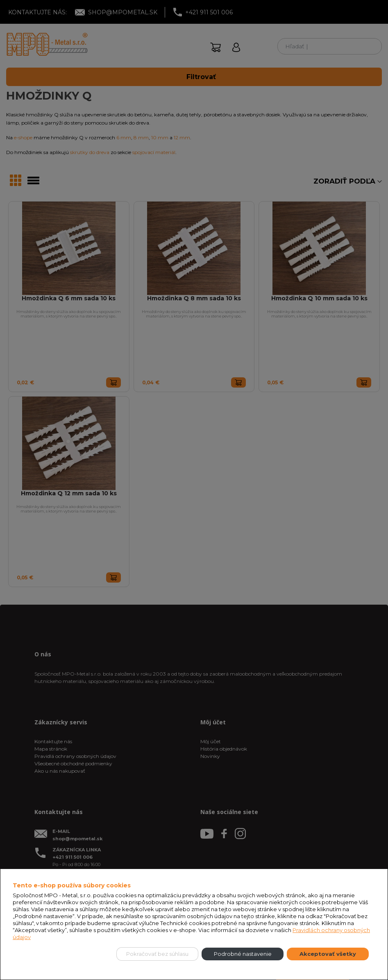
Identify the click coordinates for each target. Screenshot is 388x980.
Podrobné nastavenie (243, 954)
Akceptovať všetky (328, 954)
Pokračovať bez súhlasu (157, 954)
